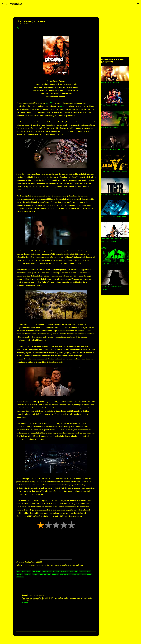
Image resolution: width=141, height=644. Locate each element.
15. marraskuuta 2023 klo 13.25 (37, 595)
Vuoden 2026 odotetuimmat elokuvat (114, 172)
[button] (18, 28)
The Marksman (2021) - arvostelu (113, 150)
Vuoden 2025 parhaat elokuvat (112, 264)
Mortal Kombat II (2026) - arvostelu (113, 105)
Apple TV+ (49, 103)
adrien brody (26, 571)
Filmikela (14, 4)
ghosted (28, 574)
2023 (19, 571)
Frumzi (25, 595)
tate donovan (87, 574)
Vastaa (25, 603)
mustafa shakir (65, 574)
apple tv (56, 571)
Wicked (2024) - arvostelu (110, 127)
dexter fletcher (85, 571)
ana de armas (47, 571)
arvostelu (65, 571)
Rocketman (64, 106)
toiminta (20, 577)
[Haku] (24, 4)
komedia (35, 574)
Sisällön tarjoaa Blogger (70, 641)
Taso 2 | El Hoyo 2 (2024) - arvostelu (114, 216)
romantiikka (76, 574)
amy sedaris (37, 571)
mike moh (55, 574)
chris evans (74, 571)
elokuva (20, 574)
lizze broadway (45, 574)
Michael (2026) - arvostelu (110, 83)
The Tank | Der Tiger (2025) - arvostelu (115, 194)
